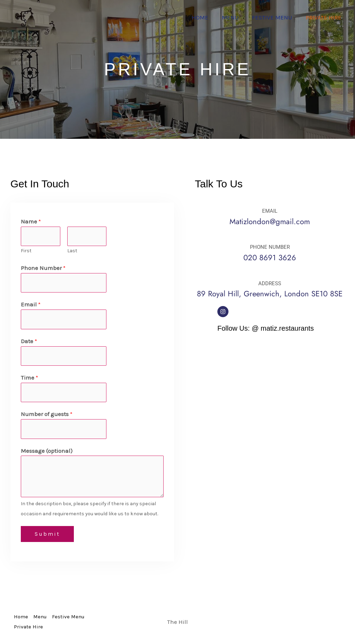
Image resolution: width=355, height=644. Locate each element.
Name (31, 221)
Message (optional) (47, 451)
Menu (234, 17)
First (26, 251)
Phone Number (43, 268)
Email (31, 304)
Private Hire (324, 17)
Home (206, 17)
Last (72, 251)
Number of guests (47, 414)
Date (29, 341)
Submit (47, 534)
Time (29, 378)
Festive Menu (275, 17)
